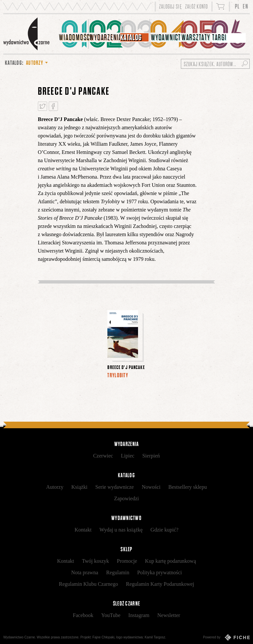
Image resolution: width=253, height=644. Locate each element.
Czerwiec (103, 456)
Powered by (226, 637)
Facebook (83, 615)
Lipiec (128, 456)
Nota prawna (85, 572)
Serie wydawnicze (114, 487)
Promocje (127, 561)
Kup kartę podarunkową (170, 561)
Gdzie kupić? (165, 530)
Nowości (151, 487)
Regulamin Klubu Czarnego (89, 584)
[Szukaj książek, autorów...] (215, 64)
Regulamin (118, 572)
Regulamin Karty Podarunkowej (160, 584)
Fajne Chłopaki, (104, 637)
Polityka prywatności (159, 572)
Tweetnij (42, 106)
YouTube (111, 615)
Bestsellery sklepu (188, 487)
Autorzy (55, 487)
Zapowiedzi (126, 498)
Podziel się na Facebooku (53, 106)
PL (237, 6)
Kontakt (83, 530)
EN (245, 6)
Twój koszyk (96, 561)
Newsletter (169, 615)
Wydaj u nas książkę (121, 530)
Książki (79, 487)
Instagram (139, 615)
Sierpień (151, 456)
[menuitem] (74, 34)
